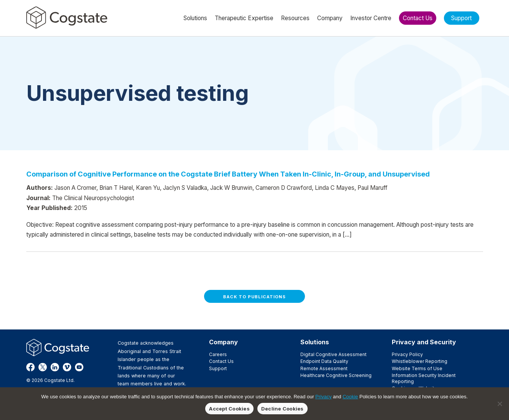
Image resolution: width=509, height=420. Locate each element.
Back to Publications (254, 297)
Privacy (323, 397)
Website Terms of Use (417, 368)
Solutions (315, 342)
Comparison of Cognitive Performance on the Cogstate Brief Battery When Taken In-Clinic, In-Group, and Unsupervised (228, 174)
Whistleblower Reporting (420, 361)
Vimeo (67, 367)
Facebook (30, 367)
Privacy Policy (407, 354)
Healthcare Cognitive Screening (336, 375)
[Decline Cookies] (499, 404)
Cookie (350, 397)
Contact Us (221, 361)
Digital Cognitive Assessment (333, 354)
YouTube (79, 367)
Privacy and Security (424, 342)
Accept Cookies (229, 409)
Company (223, 342)
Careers (218, 354)
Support (218, 368)
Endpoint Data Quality (324, 361)
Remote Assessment (324, 368)
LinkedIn (55, 367)
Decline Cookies (282, 409)
